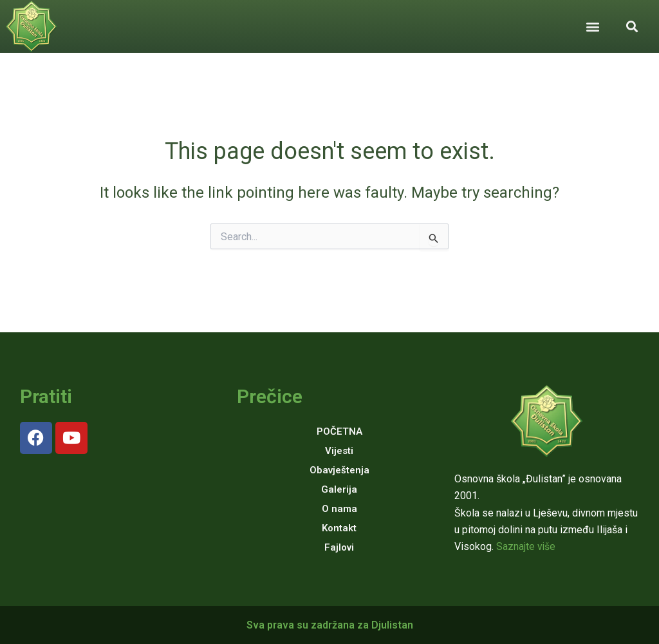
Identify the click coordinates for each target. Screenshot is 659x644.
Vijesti (339, 451)
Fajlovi (339, 547)
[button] (592, 26)
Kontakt (339, 528)
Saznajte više (526, 546)
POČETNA (339, 431)
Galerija (339, 489)
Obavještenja (339, 470)
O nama (339, 509)
